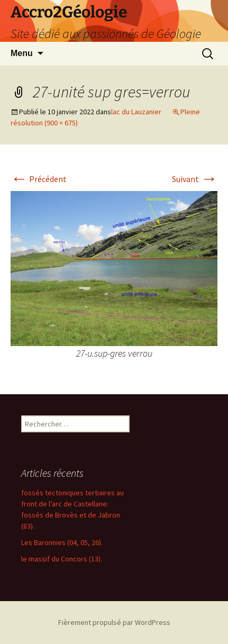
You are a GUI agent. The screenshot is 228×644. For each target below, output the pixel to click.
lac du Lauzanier (136, 112)
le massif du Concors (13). (62, 559)
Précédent (39, 179)
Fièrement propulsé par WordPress (114, 622)
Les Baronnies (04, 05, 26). (62, 542)
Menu (22, 53)
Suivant (195, 179)
